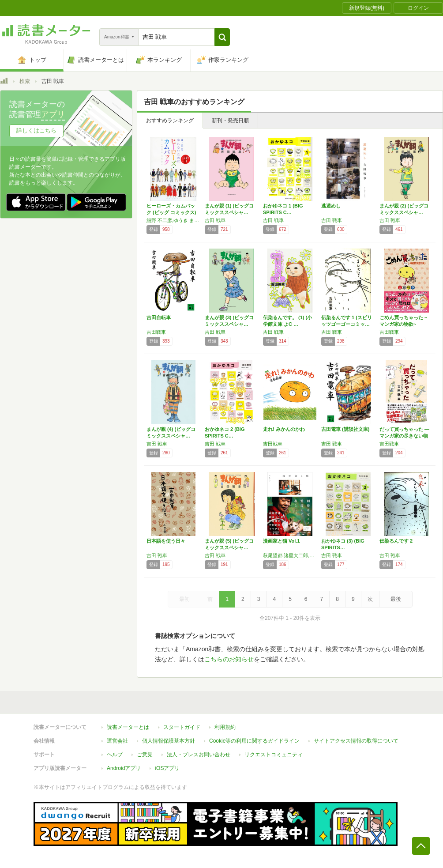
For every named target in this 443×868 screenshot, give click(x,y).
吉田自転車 (159, 317)
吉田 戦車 (215, 220)
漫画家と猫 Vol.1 (282, 541)
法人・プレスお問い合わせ (199, 755)
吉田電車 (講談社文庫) (345, 429)
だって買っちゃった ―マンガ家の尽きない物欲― (404, 436)
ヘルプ (115, 755)
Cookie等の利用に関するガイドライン (254, 741)
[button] (222, 37)
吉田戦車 (156, 332)
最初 (184, 599)
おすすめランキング (170, 121)
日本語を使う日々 (166, 541)
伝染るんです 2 (396, 541)
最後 (396, 599)
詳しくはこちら (36, 130)
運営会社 (117, 741)
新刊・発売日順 (230, 121)
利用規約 (225, 727)
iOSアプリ (167, 768)
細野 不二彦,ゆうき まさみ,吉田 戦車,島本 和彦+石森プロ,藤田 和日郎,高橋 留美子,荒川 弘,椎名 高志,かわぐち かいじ (173, 220)
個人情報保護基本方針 (169, 741)
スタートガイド (182, 727)
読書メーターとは (128, 727)
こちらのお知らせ (229, 659)
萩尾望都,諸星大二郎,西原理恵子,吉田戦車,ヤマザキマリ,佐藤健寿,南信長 (290, 555)
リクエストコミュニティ (274, 755)
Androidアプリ (124, 768)
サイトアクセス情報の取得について (356, 741)
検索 (25, 81)
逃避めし (331, 206)
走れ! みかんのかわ (284, 429)
